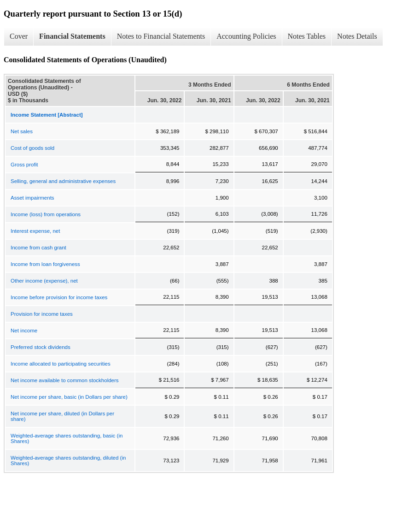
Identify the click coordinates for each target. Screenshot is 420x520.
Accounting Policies (246, 36)
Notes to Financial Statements (161, 36)
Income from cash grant (38, 248)
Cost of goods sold (32, 148)
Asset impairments (32, 198)
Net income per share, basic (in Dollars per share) (69, 397)
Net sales (22, 131)
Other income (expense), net (44, 281)
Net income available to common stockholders (65, 380)
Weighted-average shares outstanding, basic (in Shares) (67, 438)
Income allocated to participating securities (61, 364)
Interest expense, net (35, 231)
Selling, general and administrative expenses (63, 181)
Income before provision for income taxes (59, 297)
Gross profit (24, 165)
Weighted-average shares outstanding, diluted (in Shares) (68, 461)
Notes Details (357, 36)
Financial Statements (72, 36)
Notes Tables (307, 36)
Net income (24, 331)
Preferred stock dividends (41, 347)
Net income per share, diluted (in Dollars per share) (62, 416)
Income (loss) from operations (46, 214)
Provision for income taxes (42, 314)
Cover (19, 36)
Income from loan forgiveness (45, 264)
